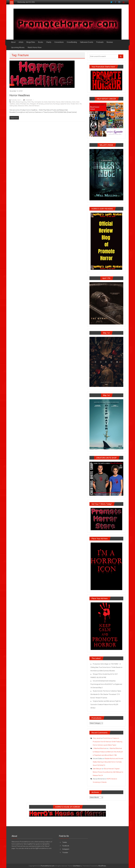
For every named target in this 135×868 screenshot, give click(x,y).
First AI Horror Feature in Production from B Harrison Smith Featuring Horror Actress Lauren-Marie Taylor (108, 742)
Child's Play (30, 102)
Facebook (66, 846)
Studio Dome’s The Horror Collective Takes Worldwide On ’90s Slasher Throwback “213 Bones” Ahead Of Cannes (106, 694)
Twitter (65, 842)
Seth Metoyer (97, 769)
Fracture (58, 102)
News (12, 85)
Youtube (65, 852)
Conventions (59, 42)
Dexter (46, 102)
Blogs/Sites (31, 42)
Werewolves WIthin (23, 106)
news (28, 104)
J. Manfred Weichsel (99, 748)
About (13, 42)
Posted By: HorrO (16, 100)
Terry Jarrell (97, 738)
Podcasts (100, 42)
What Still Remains (34, 106)
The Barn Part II (75, 104)
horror (74, 102)
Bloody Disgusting (21, 102)
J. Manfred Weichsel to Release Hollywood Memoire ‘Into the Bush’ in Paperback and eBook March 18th (108, 752)
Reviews (110, 42)
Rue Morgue (56, 104)
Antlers (13, 102)
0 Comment (28, 100)
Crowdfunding (72, 42)
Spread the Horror (65, 104)
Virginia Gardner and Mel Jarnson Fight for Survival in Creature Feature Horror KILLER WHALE (106, 704)
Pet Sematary (40, 104)
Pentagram (33, 104)
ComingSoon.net (39, 102)
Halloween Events (87, 42)
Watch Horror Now (35, 47)
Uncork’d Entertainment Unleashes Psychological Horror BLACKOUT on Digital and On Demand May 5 (106, 684)
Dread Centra (52, 102)
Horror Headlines (20, 95)
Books (41, 42)
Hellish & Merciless (66, 102)
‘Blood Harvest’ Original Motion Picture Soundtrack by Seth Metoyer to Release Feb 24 (108, 772)
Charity (49, 42)
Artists (21, 42)
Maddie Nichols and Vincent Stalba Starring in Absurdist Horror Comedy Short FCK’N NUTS (108, 762)
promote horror (48, 104)
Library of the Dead (21, 104)
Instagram (66, 849)
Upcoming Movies (18, 47)
